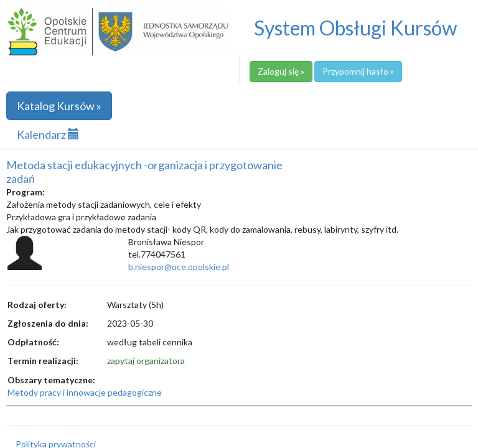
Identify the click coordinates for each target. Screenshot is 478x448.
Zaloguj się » (281, 71)
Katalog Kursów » (59, 106)
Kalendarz (48, 134)
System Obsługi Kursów (356, 28)
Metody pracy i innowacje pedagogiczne (85, 392)
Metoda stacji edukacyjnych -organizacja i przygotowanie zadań (144, 172)
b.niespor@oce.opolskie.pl (179, 267)
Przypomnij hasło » (358, 71)
